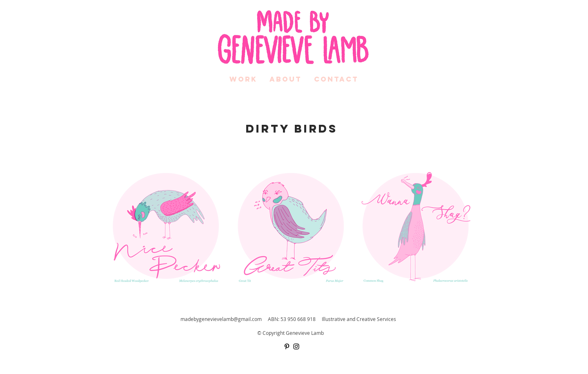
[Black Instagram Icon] (296, 346)
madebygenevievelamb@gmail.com (221, 319)
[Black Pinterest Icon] (287, 346)
